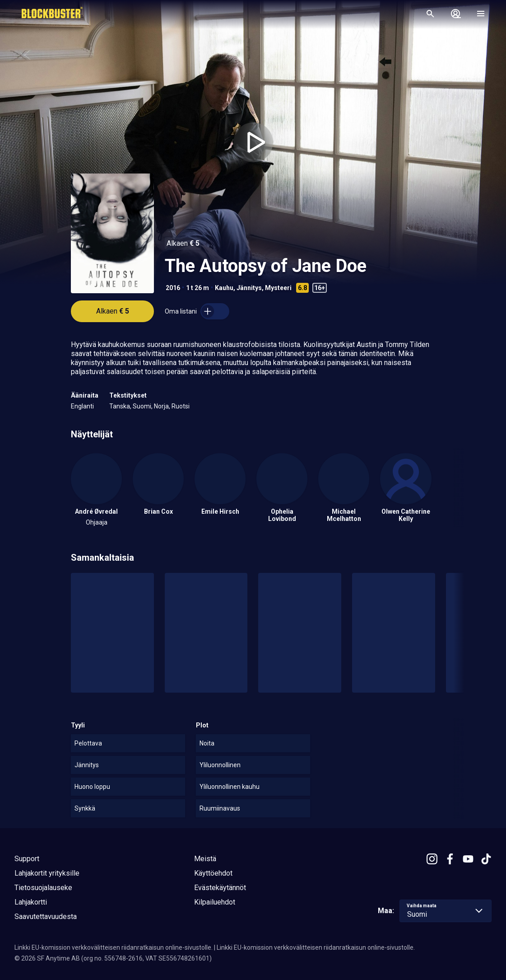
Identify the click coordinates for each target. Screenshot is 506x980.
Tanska (120, 406)
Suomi (142, 406)
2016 (173, 288)
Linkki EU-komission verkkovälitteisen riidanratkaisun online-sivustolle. (114, 947)
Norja (161, 406)
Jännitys (249, 288)
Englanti (82, 406)
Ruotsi (181, 406)
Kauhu (224, 288)
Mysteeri (278, 288)
